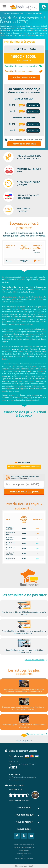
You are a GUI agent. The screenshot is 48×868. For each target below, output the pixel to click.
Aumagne (33, 349)
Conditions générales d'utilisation (24, 847)
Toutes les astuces (35, 734)
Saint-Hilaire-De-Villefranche (24, 354)
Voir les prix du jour (24, 491)
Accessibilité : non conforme (24, 859)
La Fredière (30, 356)
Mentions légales (24, 850)
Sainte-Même (41, 354)
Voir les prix (33, 111)
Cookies (24, 856)
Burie (15, 351)
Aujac (25, 349)
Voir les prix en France (24, 77)
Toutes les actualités (34, 660)
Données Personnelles (24, 853)
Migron (31, 351)
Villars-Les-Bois (7, 356)
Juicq (25, 351)
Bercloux (43, 349)
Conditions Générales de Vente (24, 845)
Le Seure (38, 356)
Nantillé (38, 351)
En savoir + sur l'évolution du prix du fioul (24, 467)
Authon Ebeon (19, 356)
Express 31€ (33, 105)
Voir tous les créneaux (24, 144)
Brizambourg (7, 351)
